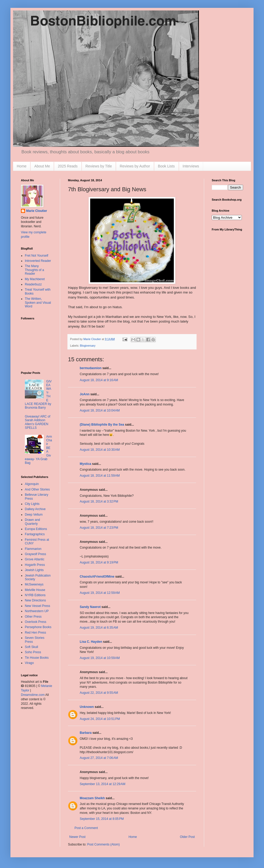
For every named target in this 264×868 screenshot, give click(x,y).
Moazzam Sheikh (92, 798)
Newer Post (77, 837)
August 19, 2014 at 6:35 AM (99, 628)
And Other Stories (37, 489)
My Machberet (35, 279)
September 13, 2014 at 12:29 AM (102, 784)
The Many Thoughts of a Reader (34, 270)
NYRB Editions (35, 595)
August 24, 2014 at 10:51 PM (100, 719)
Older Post (187, 837)
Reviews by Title (99, 166)
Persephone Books (38, 627)
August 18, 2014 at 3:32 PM (99, 501)
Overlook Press (36, 622)
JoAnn (85, 394)
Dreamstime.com (33, 695)
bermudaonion (91, 368)
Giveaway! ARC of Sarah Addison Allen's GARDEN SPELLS (38, 422)
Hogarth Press (35, 565)
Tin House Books (37, 658)
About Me (42, 166)
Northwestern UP (37, 611)
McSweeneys (34, 584)
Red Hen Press (35, 633)
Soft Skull (31, 647)
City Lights (32, 504)
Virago (29, 663)
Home (22, 166)
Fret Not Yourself (36, 256)
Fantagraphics (35, 534)
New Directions (35, 600)
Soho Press (33, 652)
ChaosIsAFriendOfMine (97, 577)
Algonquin (32, 484)
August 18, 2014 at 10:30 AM (100, 450)
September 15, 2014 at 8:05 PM (102, 819)
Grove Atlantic (35, 559)
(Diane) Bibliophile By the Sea (102, 425)
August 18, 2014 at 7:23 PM (99, 528)
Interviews (191, 166)
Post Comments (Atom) (103, 844)
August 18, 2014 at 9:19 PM (99, 562)
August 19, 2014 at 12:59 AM (100, 593)
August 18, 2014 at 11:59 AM (100, 476)
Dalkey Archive (35, 509)
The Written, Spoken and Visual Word (38, 303)
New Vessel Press (38, 606)
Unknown (87, 707)
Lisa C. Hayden (91, 642)
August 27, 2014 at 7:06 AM (99, 758)
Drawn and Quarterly (32, 522)
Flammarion (33, 549)
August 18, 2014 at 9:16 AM (99, 380)
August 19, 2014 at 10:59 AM (100, 658)
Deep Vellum (34, 515)
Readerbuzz (33, 284)
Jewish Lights (34, 570)
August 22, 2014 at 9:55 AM (99, 693)
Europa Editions (36, 529)
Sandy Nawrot (90, 607)
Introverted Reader (38, 261)
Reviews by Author (135, 166)
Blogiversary (88, 346)
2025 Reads (68, 166)
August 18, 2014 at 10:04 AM (100, 410)
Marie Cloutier (37, 211)
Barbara (86, 733)
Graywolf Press (35, 554)
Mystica (85, 464)
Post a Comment (86, 828)
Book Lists (166, 166)
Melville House (35, 590)
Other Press (33, 617)
